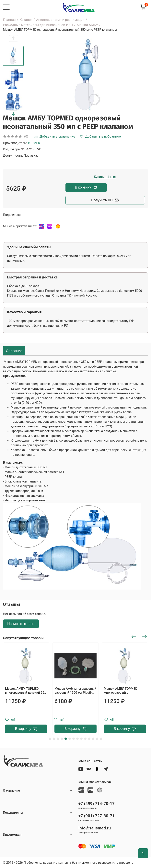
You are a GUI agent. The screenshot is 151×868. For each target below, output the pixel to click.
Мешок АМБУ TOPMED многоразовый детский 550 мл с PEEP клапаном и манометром (26, 691)
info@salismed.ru (95, 828)
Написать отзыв (21, 624)
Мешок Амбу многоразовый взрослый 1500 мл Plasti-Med (75, 691)
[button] (13, 38)
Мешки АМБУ (87, 25)
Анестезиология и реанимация (60, 20)
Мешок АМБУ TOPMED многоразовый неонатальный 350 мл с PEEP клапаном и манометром (121, 691)
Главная (9, 20)
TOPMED (34, 143)
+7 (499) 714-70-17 (97, 804)
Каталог (26, 20)
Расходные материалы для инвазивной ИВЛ (38, 25)
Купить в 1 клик (105, 177)
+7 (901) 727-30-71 (97, 816)
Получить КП (105, 200)
